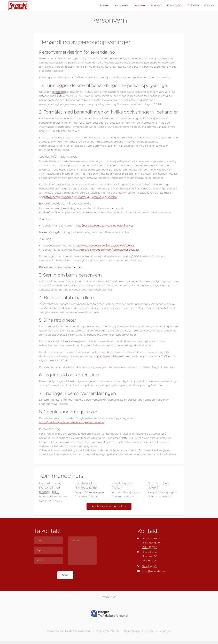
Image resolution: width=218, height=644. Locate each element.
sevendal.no (59, 92)
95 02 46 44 (150, 566)
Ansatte (140, 5)
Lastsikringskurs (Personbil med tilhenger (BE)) (50, 487)
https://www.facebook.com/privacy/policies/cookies (104, 246)
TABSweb (101, 631)
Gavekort (210, 5)
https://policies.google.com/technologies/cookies (104, 226)
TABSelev (193, 5)
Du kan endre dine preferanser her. (61, 267)
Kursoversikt (122, 5)
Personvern (165, 631)
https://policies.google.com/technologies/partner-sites (72, 422)
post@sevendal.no (108, 356)
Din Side (149, 631)
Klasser (104, 5)
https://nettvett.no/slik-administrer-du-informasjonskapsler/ (81, 197)
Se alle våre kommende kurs (109, 506)
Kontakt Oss (174, 5)
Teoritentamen (132, 631)
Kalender (156, 5)
